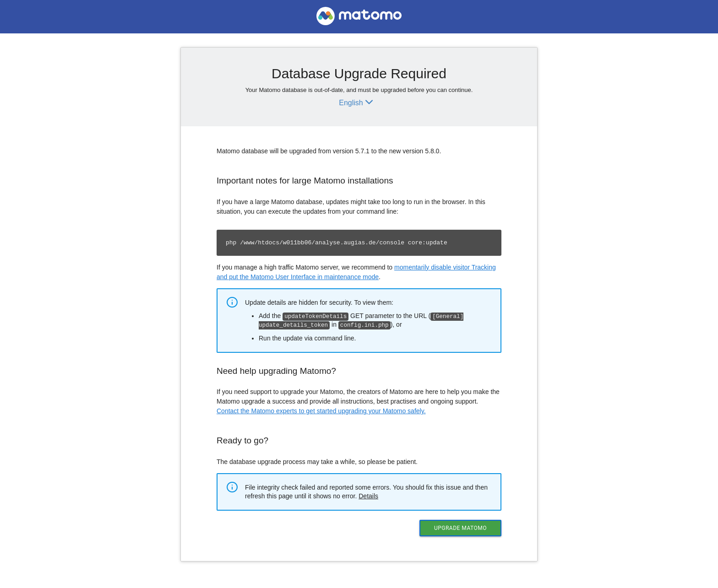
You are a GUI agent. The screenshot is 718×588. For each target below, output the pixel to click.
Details (368, 495)
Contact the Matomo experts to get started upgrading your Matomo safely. (321, 410)
